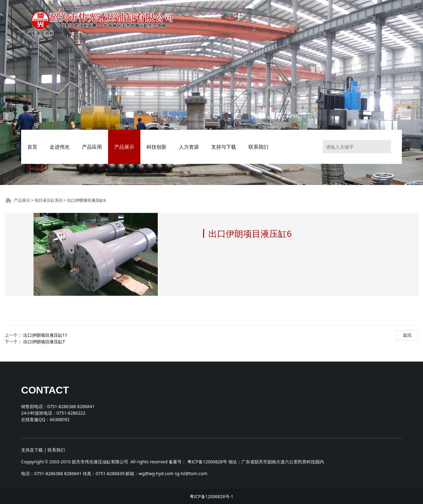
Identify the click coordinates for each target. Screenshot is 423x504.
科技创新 (157, 147)
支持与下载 (224, 147)
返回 (407, 335)
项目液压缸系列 (49, 200)
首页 (32, 147)
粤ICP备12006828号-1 (212, 496)
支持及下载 (32, 450)
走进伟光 (60, 147)
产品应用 (92, 147)
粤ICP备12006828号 (207, 462)
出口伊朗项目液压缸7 (44, 342)
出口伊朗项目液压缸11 (45, 335)
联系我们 (258, 147)
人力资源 (189, 147)
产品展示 (124, 147)
